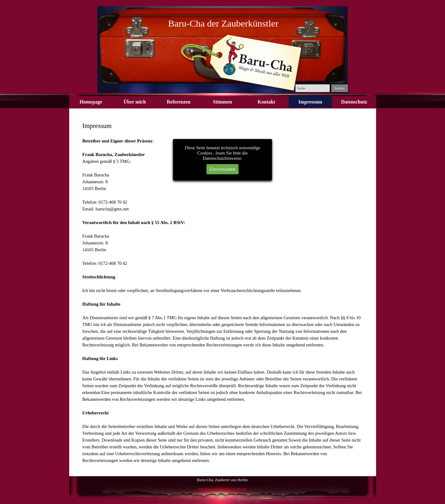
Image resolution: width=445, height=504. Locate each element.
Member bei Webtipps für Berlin (222, 489)
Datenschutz (354, 102)
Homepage (91, 102)
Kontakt (267, 102)
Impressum (310, 102)
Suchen (339, 88)
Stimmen (222, 102)
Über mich (135, 102)
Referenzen (179, 102)
